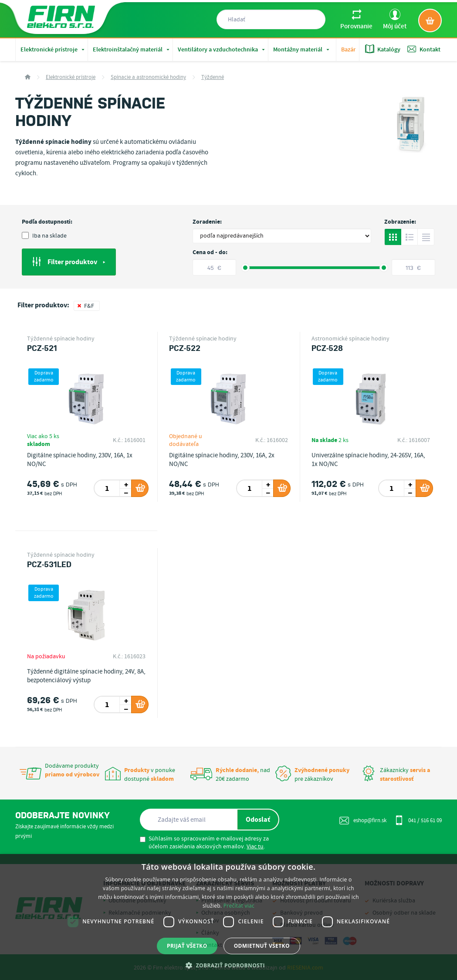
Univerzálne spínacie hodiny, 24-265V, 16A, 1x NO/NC (368, 460)
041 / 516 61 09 (418, 820)
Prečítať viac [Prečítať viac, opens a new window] (239, 906)
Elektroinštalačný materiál (132, 50)
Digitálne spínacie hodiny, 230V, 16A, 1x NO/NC (80, 460)
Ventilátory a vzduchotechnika (222, 50)
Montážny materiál (302, 50)
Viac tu (255, 847)
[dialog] (228, 917)
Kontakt (424, 49)
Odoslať (258, 820)
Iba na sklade (44, 236)
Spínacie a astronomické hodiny (148, 77)
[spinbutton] (107, 488)
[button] (228, 965)
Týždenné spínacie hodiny (61, 339)
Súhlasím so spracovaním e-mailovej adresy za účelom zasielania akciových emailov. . (204, 843)
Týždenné (213, 77)
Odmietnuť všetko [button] (262, 946)
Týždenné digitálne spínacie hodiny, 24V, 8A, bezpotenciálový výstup (86, 676)
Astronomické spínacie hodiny (350, 339)
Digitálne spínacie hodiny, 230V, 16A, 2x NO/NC (222, 460)
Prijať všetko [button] (187, 946)
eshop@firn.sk (363, 820)
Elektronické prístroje (53, 50)
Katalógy (383, 49)
